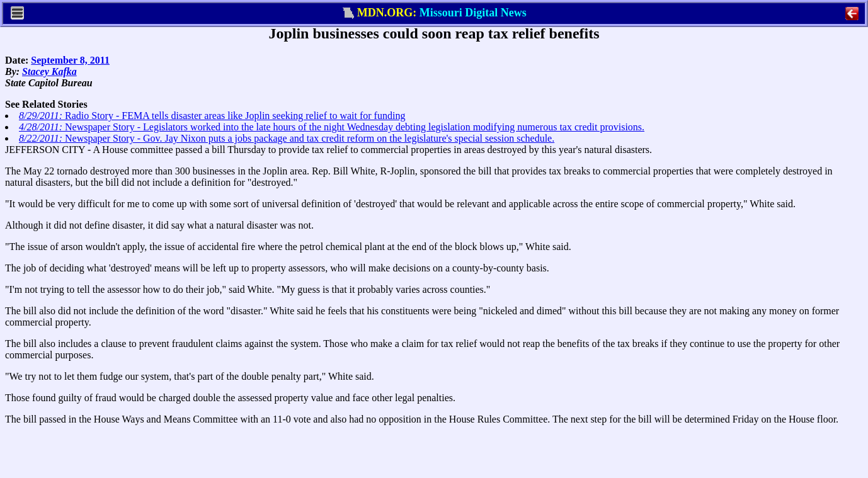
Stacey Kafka (49, 71)
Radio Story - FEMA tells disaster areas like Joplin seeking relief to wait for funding (212, 116)
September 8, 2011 (70, 60)
